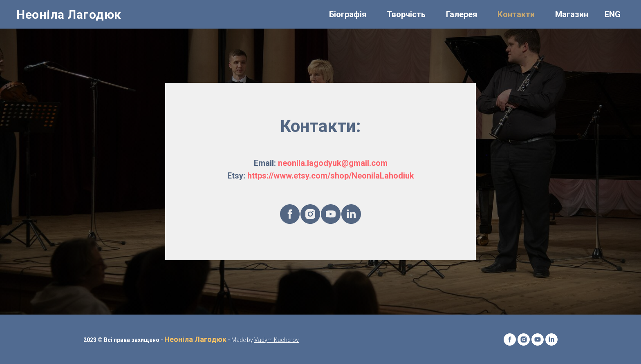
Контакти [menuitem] (516, 14)
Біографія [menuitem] (348, 14)
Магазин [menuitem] (572, 14)
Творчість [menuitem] (406, 14)
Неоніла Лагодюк (195, 339)
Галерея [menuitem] (462, 14)
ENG (613, 14)
